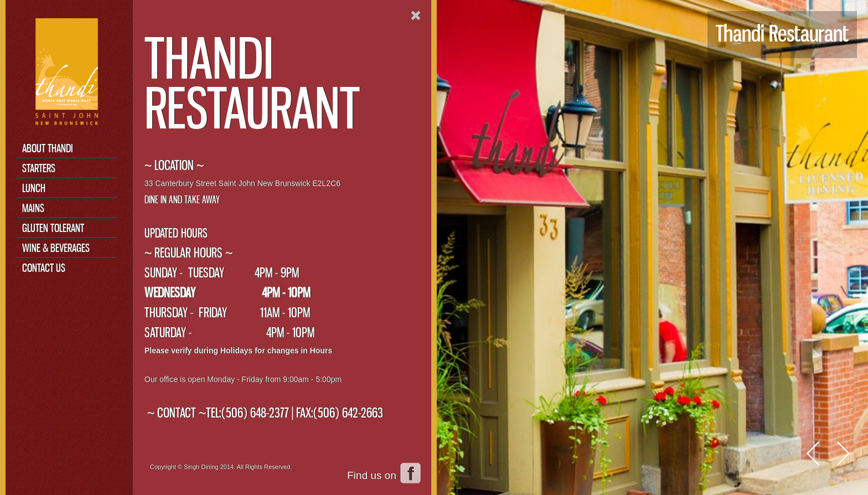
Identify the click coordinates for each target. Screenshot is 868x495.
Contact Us (44, 268)
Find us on (372, 475)
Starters (39, 168)
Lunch (34, 188)
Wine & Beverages (56, 248)
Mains (33, 208)
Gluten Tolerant (53, 228)
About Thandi (48, 148)
